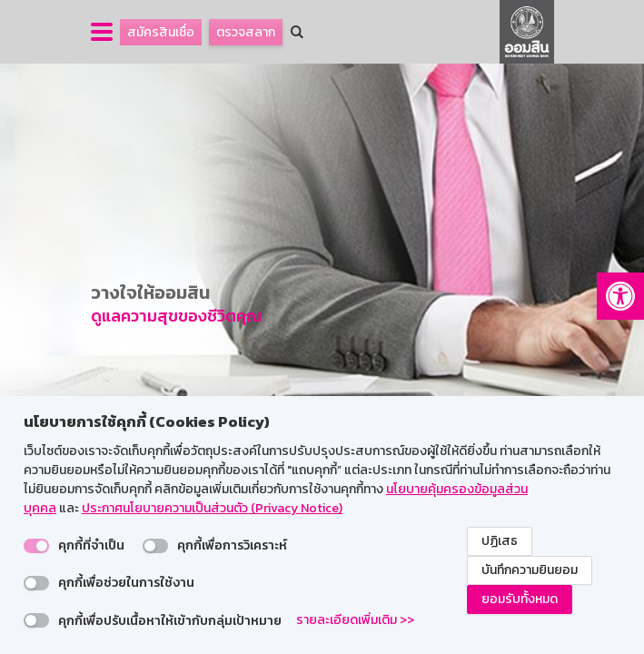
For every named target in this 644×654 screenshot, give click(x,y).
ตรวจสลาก (246, 32)
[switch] (36, 546)
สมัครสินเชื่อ (161, 32)
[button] (620, 296)
